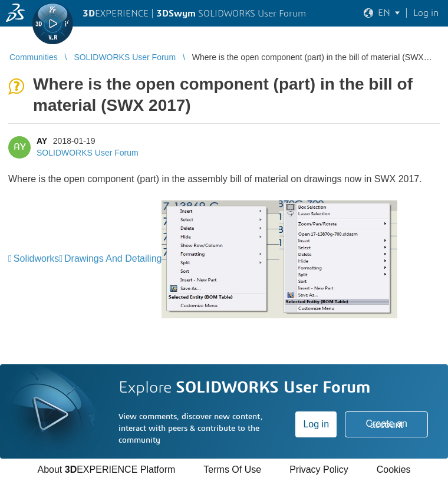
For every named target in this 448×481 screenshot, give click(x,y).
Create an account (387, 424)
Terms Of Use (232, 470)
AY (42, 141)
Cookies (394, 470)
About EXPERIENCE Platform (106, 470)
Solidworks (36, 258)
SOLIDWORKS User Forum (88, 153)
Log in (316, 424)
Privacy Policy (319, 470)
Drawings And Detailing (113, 258)
